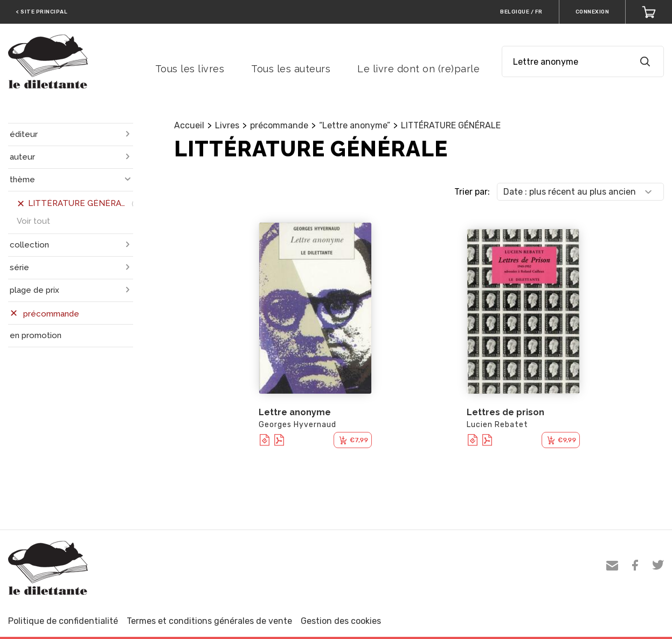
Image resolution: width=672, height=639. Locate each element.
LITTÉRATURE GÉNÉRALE (451, 125)
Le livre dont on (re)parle (418, 69)
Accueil (189, 125)
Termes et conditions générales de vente (209, 621)
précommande (279, 125)
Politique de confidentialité (63, 621)
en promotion (36, 335)
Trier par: (472, 192)
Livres (227, 125)
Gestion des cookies (341, 621)
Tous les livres (190, 69)
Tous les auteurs (291, 69)
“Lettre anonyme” (355, 125)
